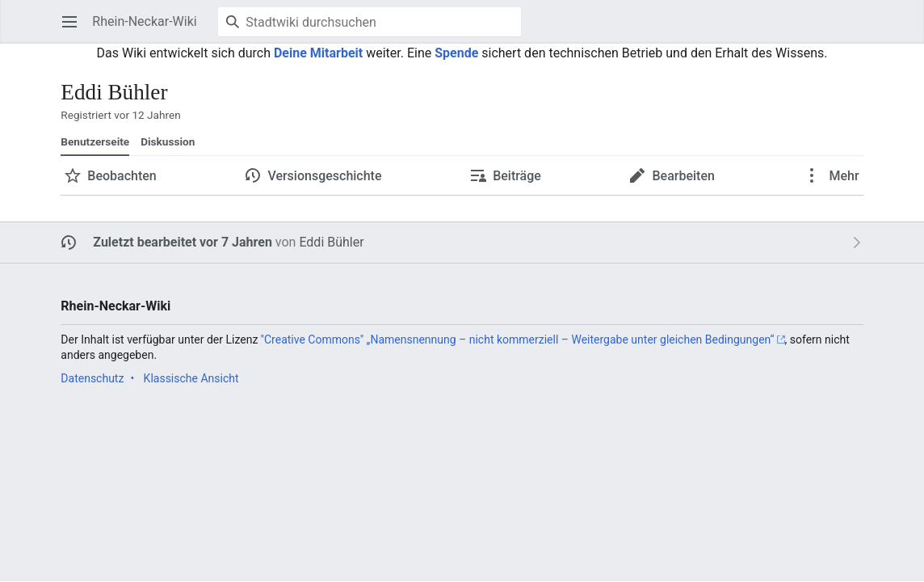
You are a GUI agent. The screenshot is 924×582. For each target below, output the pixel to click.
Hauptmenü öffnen (75, 30)
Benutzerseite (95, 141)
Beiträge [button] (517, 176)
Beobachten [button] (122, 176)
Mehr (843, 176)
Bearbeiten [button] (683, 176)
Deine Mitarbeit (318, 53)
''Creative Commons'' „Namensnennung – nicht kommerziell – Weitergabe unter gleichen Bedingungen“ (518, 339)
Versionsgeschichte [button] (324, 176)
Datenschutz (92, 378)
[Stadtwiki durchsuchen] (370, 22)
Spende (456, 53)
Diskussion (168, 141)
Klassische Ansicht (191, 378)
